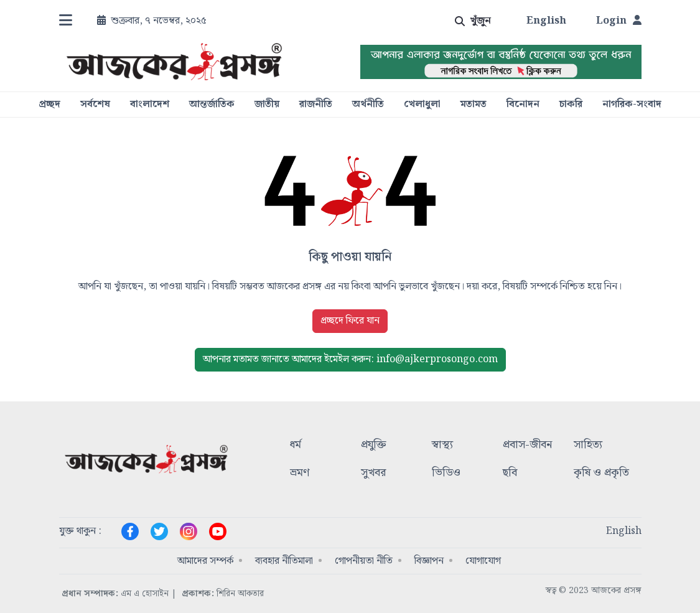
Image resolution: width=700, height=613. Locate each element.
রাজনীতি (316, 105)
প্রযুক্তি (374, 445)
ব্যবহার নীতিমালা (284, 561)
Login (619, 21)
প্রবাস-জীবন (527, 445)
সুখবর (373, 473)
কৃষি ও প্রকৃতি (601, 473)
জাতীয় (267, 105)
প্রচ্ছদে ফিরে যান (350, 321)
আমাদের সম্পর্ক (205, 561)
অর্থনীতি (368, 105)
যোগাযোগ (483, 561)
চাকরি (571, 105)
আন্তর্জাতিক (212, 105)
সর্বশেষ (95, 105)
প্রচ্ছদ (49, 105)
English (546, 21)
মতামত (474, 105)
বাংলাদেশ (150, 105)
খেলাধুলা (422, 105)
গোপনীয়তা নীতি (364, 561)
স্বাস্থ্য (442, 445)
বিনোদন (523, 105)
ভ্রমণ (300, 473)
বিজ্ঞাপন (429, 561)
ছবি (510, 473)
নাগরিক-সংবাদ (632, 105)
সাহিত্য (588, 445)
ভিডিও (446, 473)
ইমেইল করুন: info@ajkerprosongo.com (350, 359)
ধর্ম (296, 445)
